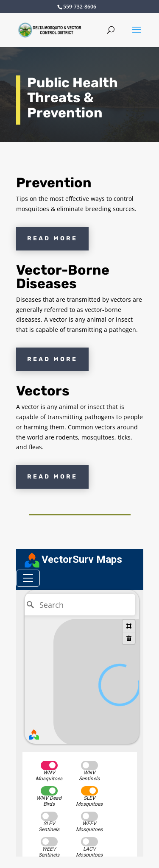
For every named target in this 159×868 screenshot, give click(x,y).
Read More (52, 238)
